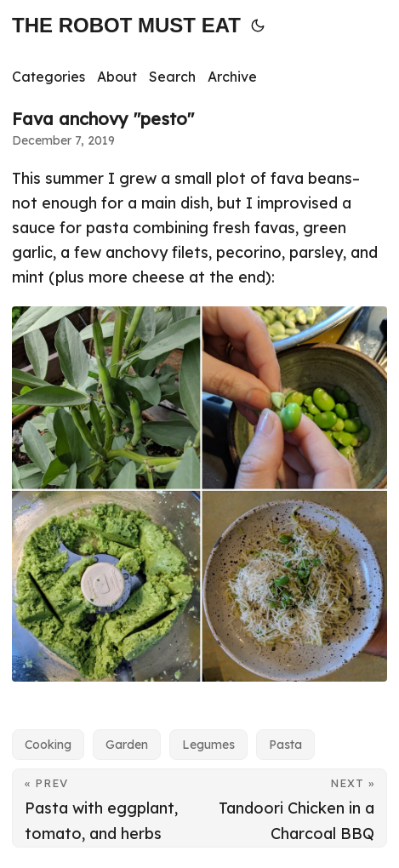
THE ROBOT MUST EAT (126, 25)
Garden (127, 745)
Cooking (48, 745)
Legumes (208, 745)
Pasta (285, 745)
